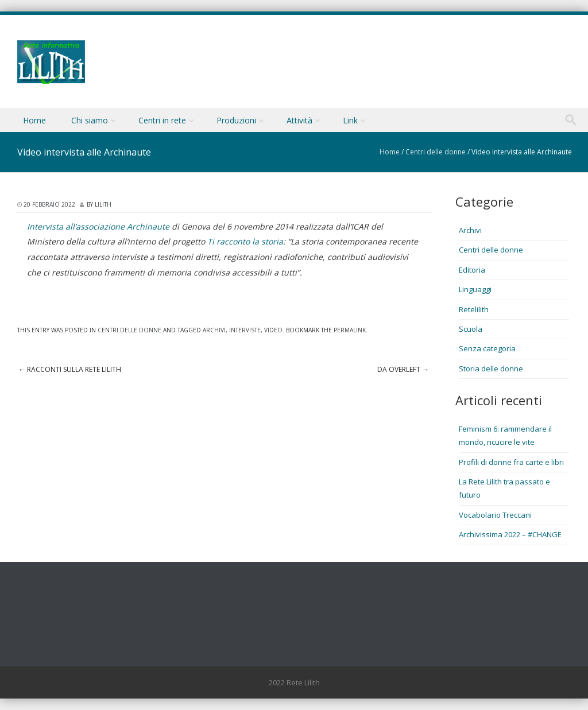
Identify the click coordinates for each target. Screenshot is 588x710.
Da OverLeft (403, 369)
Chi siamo (90, 120)
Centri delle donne (436, 152)
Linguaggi (475, 289)
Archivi (214, 330)
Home (34, 120)
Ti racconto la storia (245, 241)
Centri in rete (162, 120)
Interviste (245, 330)
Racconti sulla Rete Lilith (70, 369)
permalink (350, 330)
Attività (299, 120)
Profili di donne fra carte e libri (511, 462)
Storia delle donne (491, 368)
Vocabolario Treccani (495, 515)
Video (273, 330)
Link (350, 120)
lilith (103, 204)
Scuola (471, 329)
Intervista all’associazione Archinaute (98, 226)
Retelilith (474, 309)
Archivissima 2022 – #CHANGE (510, 534)
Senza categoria (487, 348)
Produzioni (236, 120)
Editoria (472, 270)
